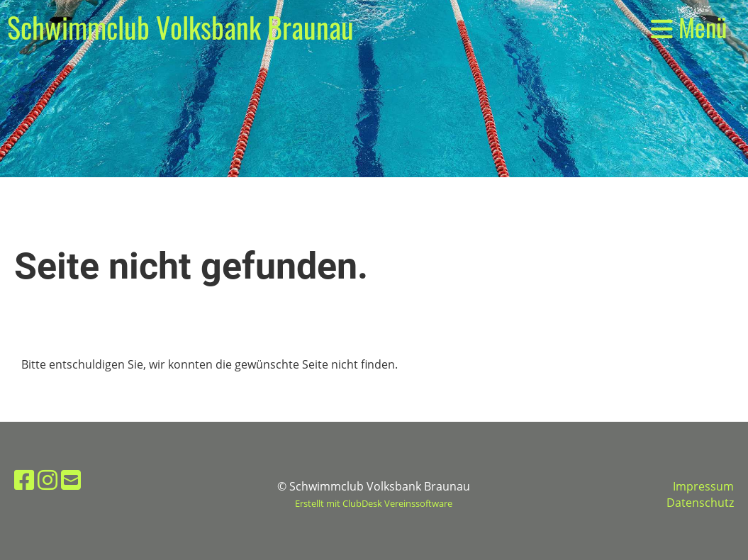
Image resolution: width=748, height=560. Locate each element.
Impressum (703, 486)
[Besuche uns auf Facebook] (24, 480)
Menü (689, 27)
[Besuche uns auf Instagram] (48, 480)
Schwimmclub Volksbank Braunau (180, 27)
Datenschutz (700, 503)
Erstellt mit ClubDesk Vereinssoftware (374, 503)
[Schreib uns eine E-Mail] (71, 480)
